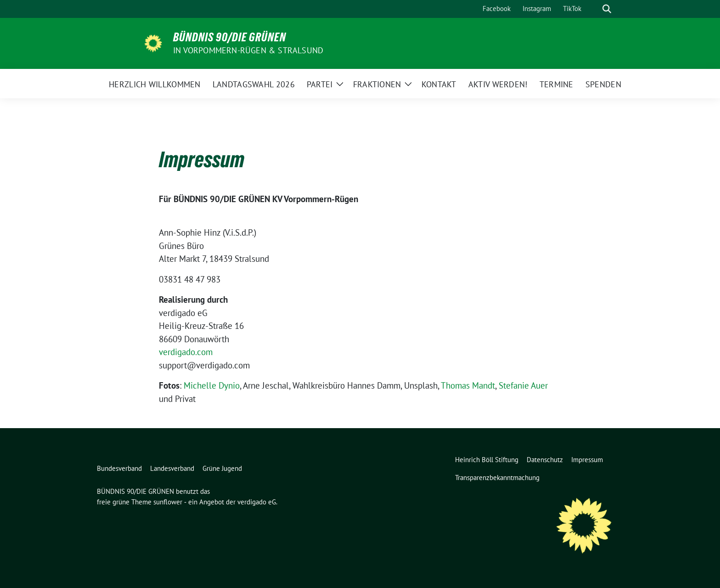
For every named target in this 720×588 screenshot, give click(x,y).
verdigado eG (257, 502)
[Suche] (594, 9)
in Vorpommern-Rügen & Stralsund (248, 50)
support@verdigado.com (204, 365)
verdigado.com (186, 352)
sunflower (168, 502)
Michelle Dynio (212, 385)
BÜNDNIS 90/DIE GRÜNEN (230, 37)
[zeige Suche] (607, 9)
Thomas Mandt (468, 385)
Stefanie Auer (523, 385)
